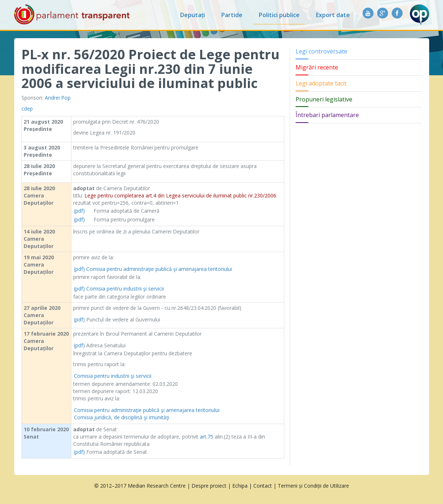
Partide (232, 15)
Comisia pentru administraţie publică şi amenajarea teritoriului (159, 269)
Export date (333, 15)
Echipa (240, 486)
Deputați (193, 15)
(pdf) (79, 211)
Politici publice (279, 15)
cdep (27, 109)
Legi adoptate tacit (321, 83)
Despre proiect (209, 486)
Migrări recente (317, 67)
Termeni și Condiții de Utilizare (313, 486)
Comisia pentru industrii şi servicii (125, 289)
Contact (263, 486)
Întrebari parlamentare (327, 115)
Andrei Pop (58, 98)
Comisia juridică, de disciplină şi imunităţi (122, 417)
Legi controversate (321, 51)
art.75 (207, 437)
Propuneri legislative (324, 99)
